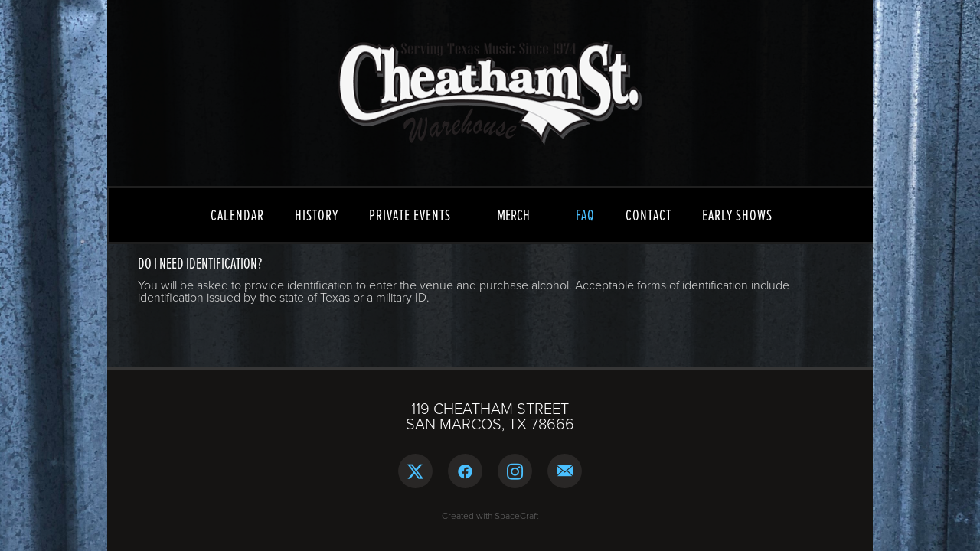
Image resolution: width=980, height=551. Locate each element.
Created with (490, 515)
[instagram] (515, 471)
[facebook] (465, 471)
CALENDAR (237, 215)
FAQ (585, 215)
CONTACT (648, 215)
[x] (415, 471)
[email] (565, 471)
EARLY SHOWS (737, 215)
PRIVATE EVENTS (410, 215)
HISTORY (317, 215)
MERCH (513, 215)
